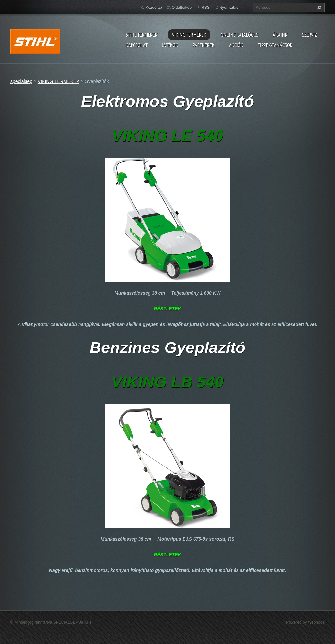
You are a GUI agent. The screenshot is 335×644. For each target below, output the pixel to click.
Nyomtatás (229, 8)
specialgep (21, 81)
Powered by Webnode (305, 622)
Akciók (236, 45)
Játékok (170, 45)
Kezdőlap (154, 8)
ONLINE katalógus (240, 35)
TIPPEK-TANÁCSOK (275, 45)
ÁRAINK (280, 35)
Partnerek (204, 45)
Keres (318, 8)
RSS (206, 8)
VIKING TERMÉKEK (189, 35)
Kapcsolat (137, 45)
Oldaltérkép (182, 8)
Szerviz (309, 35)
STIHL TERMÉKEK (142, 35)
